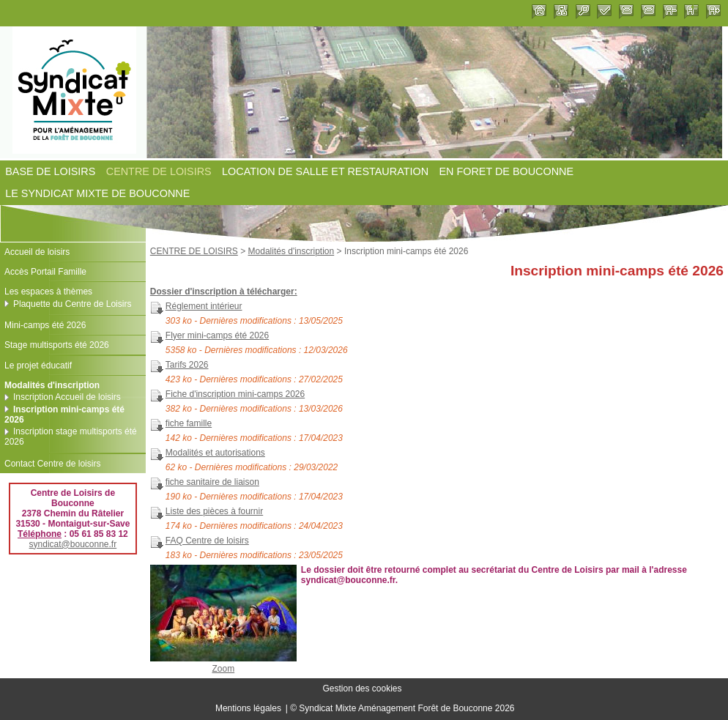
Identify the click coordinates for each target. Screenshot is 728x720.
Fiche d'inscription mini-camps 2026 (235, 394)
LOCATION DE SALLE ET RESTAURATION (325, 171)
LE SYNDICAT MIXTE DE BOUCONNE (97, 194)
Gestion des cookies (362, 689)
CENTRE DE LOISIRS (159, 171)
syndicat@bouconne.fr (73, 544)
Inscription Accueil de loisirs (67, 397)
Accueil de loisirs (37, 252)
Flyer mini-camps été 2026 (217, 335)
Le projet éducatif (38, 365)
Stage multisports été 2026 (57, 345)
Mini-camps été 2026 (45, 325)
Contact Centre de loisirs (52, 464)
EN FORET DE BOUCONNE (506, 171)
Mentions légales (248, 708)
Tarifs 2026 (187, 365)
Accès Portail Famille (45, 272)
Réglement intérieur (204, 306)
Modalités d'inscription (291, 251)
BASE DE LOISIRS (50, 171)
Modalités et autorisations (215, 453)
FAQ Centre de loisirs (207, 541)
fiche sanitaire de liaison (212, 482)
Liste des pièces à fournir (214, 511)
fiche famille (189, 423)
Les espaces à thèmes (48, 292)
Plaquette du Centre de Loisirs (72, 304)
